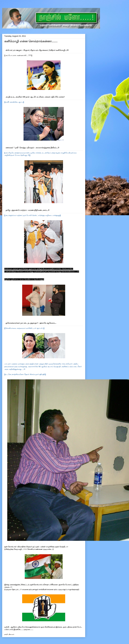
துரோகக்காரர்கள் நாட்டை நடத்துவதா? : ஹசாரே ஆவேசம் (30, 323)
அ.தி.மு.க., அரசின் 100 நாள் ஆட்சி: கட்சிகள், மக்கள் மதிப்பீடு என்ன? (35, 97)
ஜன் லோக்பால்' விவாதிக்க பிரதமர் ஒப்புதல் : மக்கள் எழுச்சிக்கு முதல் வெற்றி (35, 547)
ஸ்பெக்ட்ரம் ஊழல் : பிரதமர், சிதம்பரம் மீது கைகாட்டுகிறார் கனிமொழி (35, 50)
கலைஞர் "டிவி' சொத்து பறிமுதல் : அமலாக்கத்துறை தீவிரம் (31, 148)
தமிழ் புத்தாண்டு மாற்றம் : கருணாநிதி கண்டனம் (26, 210)
